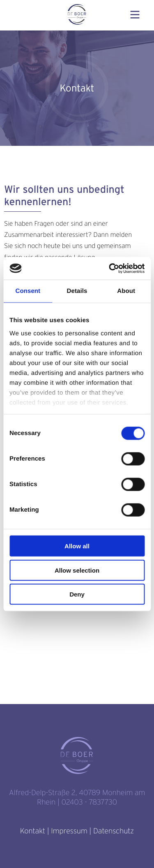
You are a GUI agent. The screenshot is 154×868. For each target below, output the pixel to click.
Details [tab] (77, 291)
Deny (77, 594)
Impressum (69, 831)
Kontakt (33, 831)
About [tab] (126, 291)
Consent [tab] (28, 291)
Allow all (77, 546)
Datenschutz (114, 831)
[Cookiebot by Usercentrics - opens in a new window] (110, 268)
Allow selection (77, 570)
